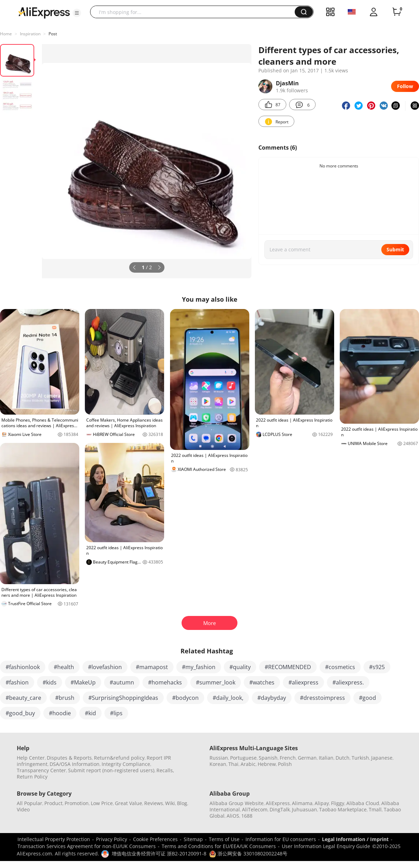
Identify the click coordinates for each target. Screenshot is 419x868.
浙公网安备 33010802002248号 (248, 853)
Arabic (248, 764)
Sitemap (193, 839)
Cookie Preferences (155, 839)
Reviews (154, 803)
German (307, 758)
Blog (182, 803)
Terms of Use (224, 839)
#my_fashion (199, 667)
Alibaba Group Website (237, 803)
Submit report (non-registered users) (111, 770)
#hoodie (60, 713)
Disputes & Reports (69, 758)
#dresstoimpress (322, 698)
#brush (65, 698)
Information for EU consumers (281, 839)
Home (6, 34)
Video (23, 809)
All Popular (30, 803)
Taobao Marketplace (343, 809)
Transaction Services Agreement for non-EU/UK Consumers (87, 846)
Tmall (375, 809)
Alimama (302, 803)
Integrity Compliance (126, 764)
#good (367, 698)
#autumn (122, 682)
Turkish (360, 758)
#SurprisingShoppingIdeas (123, 698)
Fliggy (338, 803)
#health (64, 667)
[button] (77, 13)
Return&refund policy (119, 758)
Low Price (102, 803)
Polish (285, 764)
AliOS (233, 816)
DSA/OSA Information (75, 764)
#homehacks (165, 682)
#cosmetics (340, 667)
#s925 (377, 667)
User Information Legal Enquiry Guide (326, 846)
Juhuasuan (304, 809)
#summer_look (216, 682)
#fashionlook (23, 667)
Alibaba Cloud (363, 803)
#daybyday (272, 698)
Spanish (268, 758)
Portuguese (243, 758)
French (288, 758)
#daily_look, (228, 698)
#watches (262, 682)
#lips (116, 713)
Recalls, (165, 770)
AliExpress (278, 803)
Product (53, 803)
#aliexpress (303, 682)
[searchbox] (195, 12)
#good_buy (20, 713)
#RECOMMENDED (288, 667)
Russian (219, 758)
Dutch (343, 758)
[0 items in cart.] (397, 12)
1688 (247, 816)
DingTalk (280, 809)
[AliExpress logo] (44, 12)
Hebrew (267, 764)
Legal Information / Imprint (355, 839)
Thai (233, 764)
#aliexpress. (348, 682)
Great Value (128, 803)
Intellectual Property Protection (54, 839)
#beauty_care (23, 698)
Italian (326, 758)
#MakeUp (83, 682)
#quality (240, 667)
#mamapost (152, 667)
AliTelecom (255, 809)
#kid (90, 713)
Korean (218, 764)
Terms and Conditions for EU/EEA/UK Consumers (219, 846)
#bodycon (185, 698)
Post (53, 34)
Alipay (322, 803)
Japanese (382, 758)
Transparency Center (41, 770)
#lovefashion (105, 667)
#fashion (17, 682)
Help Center (31, 758)
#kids (50, 682)
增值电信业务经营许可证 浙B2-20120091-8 (159, 853)
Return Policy (32, 777)
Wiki (170, 803)
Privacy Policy (112, 839)
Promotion (77, 803)
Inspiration (30, 34)
